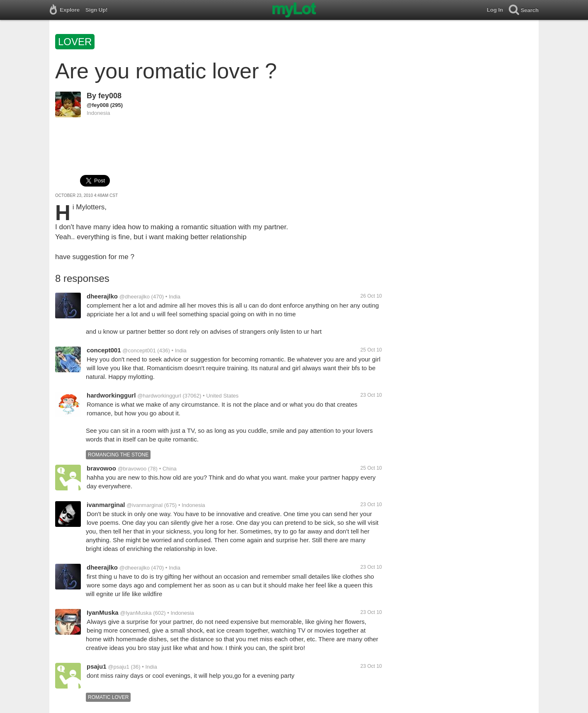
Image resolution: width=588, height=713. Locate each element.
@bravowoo (132, 469)
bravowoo (101, 468)
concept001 (104, 350)
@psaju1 (119, 667)
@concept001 (139, 350)
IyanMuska (103, 612)
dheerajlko (102, 296)
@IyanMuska (136, 613)
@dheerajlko (135, 297)
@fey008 (98, 105)
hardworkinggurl (111, 395)
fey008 (110, 96)
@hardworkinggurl (159, 396)
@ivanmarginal (145, 505)
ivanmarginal (106, 505)
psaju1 (97, 666)
